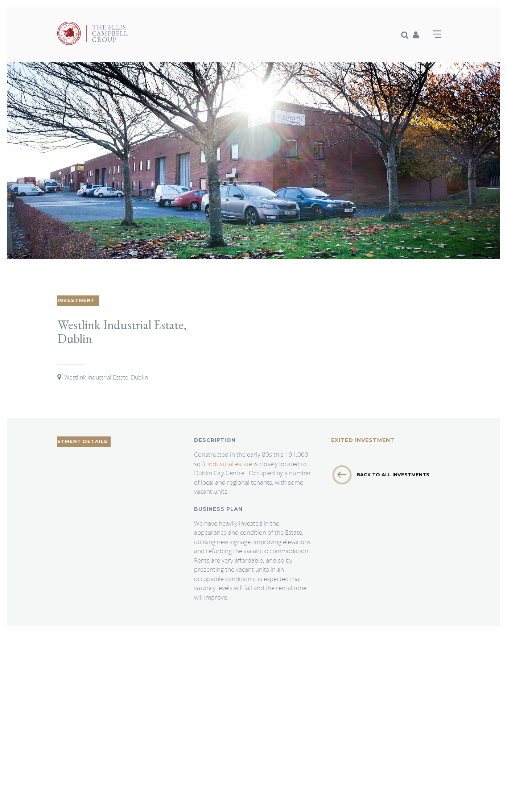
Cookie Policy (72, 775)
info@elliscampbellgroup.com (247, 716)
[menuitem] (407, 35)
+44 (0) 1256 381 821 (232, 708)
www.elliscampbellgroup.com (229, 725)
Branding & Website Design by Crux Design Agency (111, 794)
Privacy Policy (108, 775)
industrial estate (230, 464)
